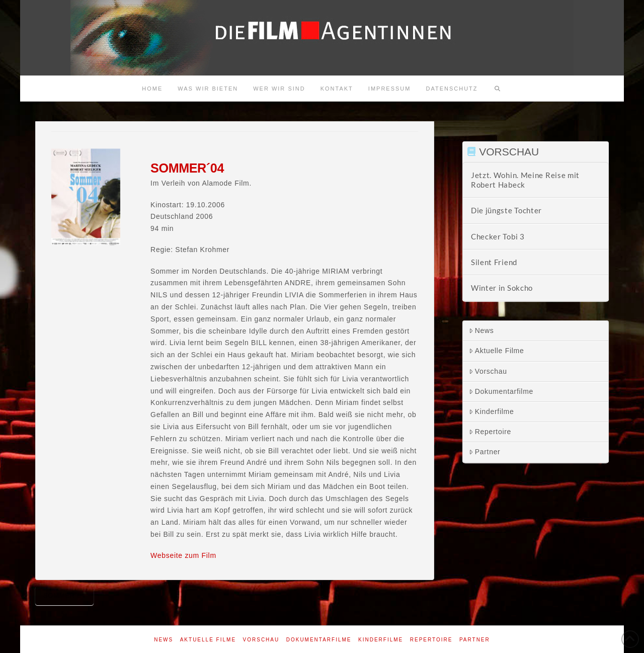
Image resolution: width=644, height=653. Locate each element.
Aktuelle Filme (497, 351)
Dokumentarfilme (501, 391)
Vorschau (488, 371)
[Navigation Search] (498, 89)
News (481, 331)
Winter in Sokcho (502, 288)
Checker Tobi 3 (498, 236)
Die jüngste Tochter (506, 210)
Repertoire (490, 432)
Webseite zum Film (183, 555)
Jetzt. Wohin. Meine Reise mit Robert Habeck (525, 180)
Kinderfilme (492, 412)
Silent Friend (494, 262)
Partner (485, 452)
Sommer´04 (64, 595)
